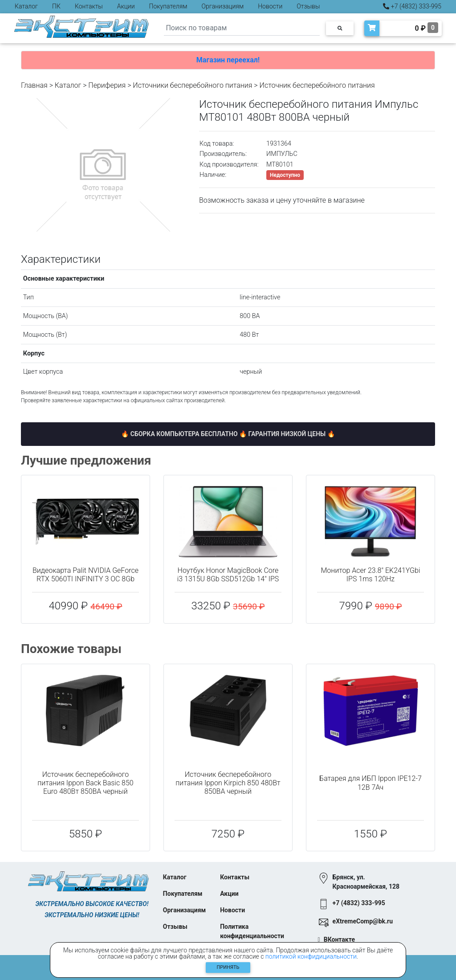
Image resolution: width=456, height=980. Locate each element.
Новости (270, 6)
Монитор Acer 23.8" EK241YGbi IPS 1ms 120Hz (370, 575)
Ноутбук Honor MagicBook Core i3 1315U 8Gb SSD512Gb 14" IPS (228, 575)
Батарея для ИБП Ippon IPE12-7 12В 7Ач (370, 783)
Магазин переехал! (228, 60)
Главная (34, 85)
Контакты (89, 6)
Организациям (223, 6)
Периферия (107, 85)
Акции (126, 6)
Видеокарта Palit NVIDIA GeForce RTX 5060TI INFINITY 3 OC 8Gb (85, 575)
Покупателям (168, 6)
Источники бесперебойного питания (192, 85)
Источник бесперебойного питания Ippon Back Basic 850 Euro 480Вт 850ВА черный (85, 783)
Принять (228, 967)
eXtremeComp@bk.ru (363, 921)
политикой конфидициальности (311, 956)
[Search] (242, 28)
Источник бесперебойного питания (317, 85)
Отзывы (308, 6)
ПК (56, 6)
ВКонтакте (339, 939)
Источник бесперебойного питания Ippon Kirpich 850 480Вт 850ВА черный (228, 783)
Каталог (26, 6)
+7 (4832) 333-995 (412, 6)
